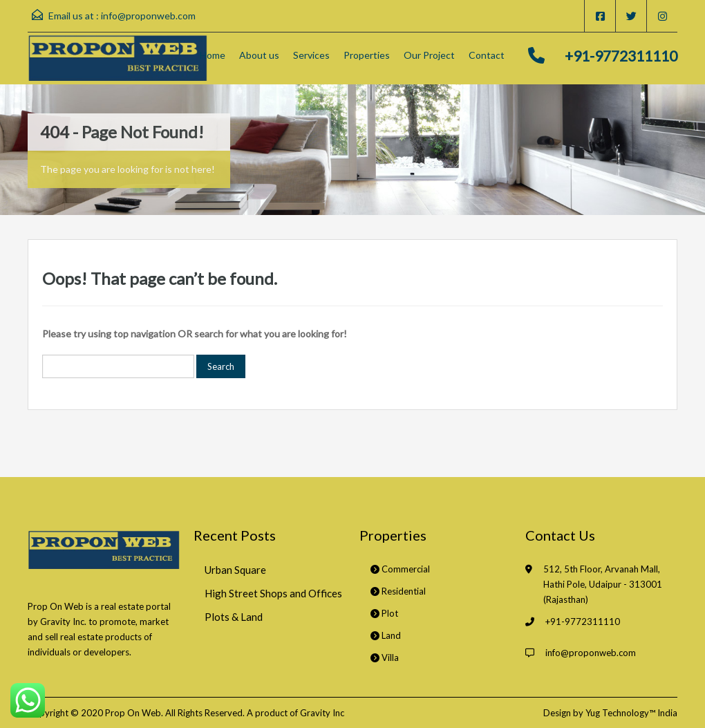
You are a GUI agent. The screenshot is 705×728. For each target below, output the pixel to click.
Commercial (400, 569)
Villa (385, 657)
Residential (398, 591)
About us (259, 55)
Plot (384, 613)
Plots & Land (234, 617)
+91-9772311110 (621, 56)
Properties (367, 55)
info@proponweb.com (148, 16)
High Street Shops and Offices (273, 593)
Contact (487, 55)
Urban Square (235, 570)
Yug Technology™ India (631, 713)
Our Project (429, 55)
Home (213, 55)
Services (311, 55)
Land (386, 635)
